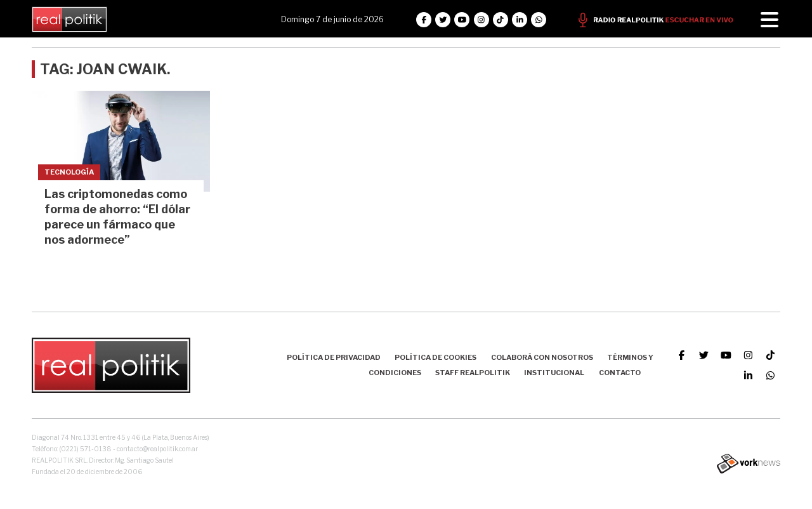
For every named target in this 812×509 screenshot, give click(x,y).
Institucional (554, 373)
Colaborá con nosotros (542, 357)
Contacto (620, 373)
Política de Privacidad (334, 357)
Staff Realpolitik (473, 373)
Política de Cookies (435, 357)
